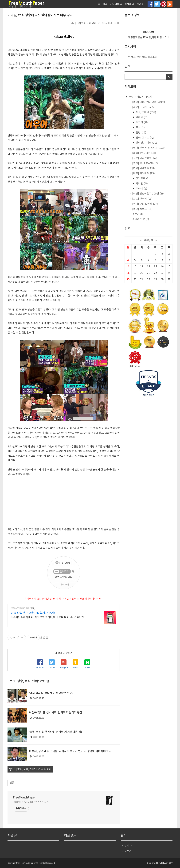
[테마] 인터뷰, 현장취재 (148, 148)
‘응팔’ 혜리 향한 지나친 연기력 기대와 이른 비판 (56, 732)
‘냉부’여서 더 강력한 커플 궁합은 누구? (51, 693)
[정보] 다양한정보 (144, 158)
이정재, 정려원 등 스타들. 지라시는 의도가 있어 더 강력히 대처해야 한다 (70, 751)
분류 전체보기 (140, 97)
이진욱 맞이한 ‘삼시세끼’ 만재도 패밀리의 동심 (56, 713)
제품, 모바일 (146, 112)
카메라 (142, 117)
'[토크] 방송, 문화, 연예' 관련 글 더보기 (30, 769)
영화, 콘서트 (145, 138)
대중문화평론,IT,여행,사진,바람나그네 (31, 802)
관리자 (128, 846)
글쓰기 (128, 851)
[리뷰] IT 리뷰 (143, 107)
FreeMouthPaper (24, 798)
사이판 (142, 184)
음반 (141, 133)
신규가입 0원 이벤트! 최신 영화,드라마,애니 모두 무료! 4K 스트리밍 (47, 617)
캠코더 (142, 122)
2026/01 (149, 240)
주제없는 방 (140, 219)
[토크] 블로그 (142, 209)
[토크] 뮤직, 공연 (144, 153)
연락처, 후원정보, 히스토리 (143, 57)
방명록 (140, 4)
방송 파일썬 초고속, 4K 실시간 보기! (33, 613)
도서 (140, 128)
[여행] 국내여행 (143, 168)
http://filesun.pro (20, 608)
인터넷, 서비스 (147, 143)
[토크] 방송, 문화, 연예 (86, 23)
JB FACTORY (166, 863)
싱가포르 (142, 178)
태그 (105, 4)
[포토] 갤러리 (142, 199)
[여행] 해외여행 (143, 173)
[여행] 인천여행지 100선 (148, 194)
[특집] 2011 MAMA (145, 163)
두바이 (141, 189)
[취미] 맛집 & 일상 (145, 204)
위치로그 (129, 4)
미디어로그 (116, 4)
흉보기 (138, 214)
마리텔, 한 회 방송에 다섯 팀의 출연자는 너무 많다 (40, 15)
